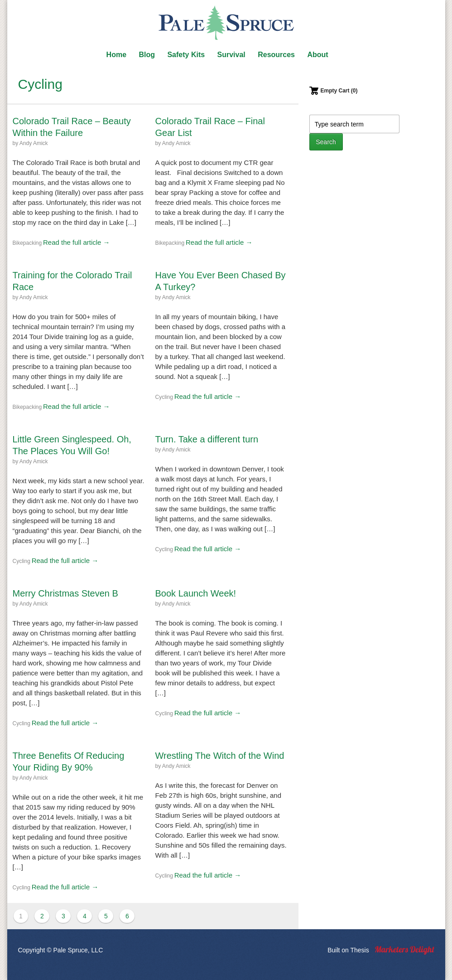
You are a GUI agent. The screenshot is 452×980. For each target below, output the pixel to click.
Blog (147, 55)
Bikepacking (27, 243)
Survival (231, 55)
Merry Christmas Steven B (65, 593)
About (317, 55)
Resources (276, 55)
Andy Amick (34, 143)
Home (116, 55)
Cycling (164, 397)
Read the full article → (77, 242)
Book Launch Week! (196, 593)
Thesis (359, 950)
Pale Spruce (226, 23)
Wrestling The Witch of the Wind (220, 756)
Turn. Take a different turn (207, 439)
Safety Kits (186, 55)
